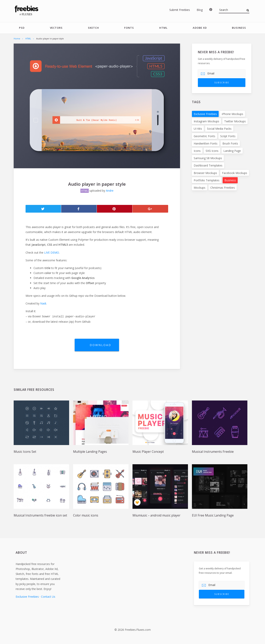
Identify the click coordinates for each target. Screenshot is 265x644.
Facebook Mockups (235, 173)
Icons (197, 151)
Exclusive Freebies (205, 114)
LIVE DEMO (52, 253)
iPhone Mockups (233, 114)
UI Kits (198, 129)
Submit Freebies (180, 10)
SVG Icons (212, 151)
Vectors (56, 28)
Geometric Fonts (204, 136)
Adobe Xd (200, 28)
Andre (110, 191)
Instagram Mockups (206, 121)
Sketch (93, 28)
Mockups (200, 188)
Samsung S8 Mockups (208, 158)
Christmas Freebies (223, 188)
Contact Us (48, 597)
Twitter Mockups (235, 121)
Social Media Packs (219, 129)
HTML (163, 28)
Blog (200, 10)
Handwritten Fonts (206, 144)
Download (101, 345)
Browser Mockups (205, 173)
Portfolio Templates (207, 180)
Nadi (43, 304)
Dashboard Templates (208, 166)
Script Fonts (228, 136)
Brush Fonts (230, 144)
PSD (22, 28)
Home (17, 39)
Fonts (129, 28)
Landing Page (232, 151)
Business (239, 28)
